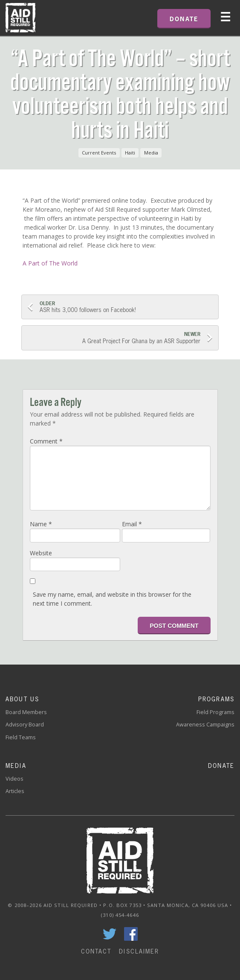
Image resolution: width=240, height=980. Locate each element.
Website (41, 553)
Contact (96, 951)
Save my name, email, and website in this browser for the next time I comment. (112, 599)
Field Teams (21, 737)
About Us (22, 699)
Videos (14, 779)
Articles (15, 791)
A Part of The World (50, 263)
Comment (46, 441)
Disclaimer (139, 951)
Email (132, 524)
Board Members (26, 712)
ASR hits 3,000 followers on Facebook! (126, 307)
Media (151, 153)
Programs (216, 699)
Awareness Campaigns (205, 725)
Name (41, 524)
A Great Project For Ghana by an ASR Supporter (114, 338)
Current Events (99, 153)
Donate (221, 766)
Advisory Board (25, 725)
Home (20, 18)
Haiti (130, 153)
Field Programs (215, 712)
